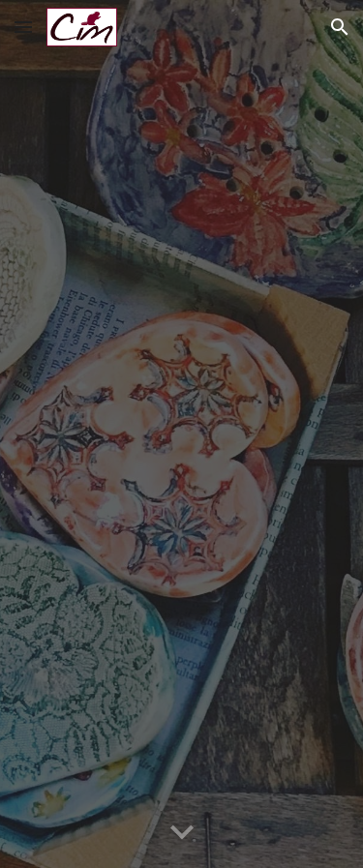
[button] (23, 27)
